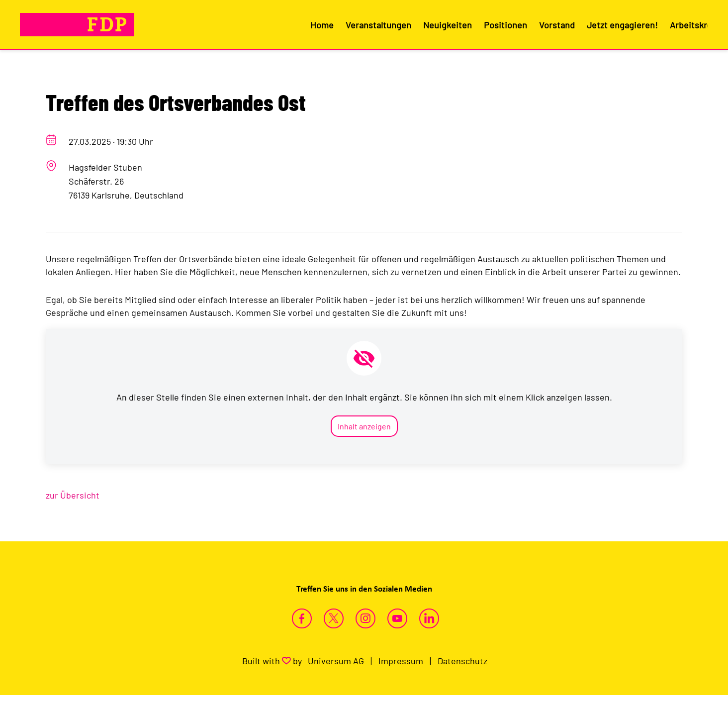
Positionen (505, 25)
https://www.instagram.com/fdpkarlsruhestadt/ (365, 618)
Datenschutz (462, 661)
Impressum (401, 661)
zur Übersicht (73, 495)
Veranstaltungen (378, 25)
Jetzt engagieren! (622, 25)
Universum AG (336, 661)
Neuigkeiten (448, 25)
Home (322, 25)
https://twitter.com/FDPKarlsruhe (334, 618)
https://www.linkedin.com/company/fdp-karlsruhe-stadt (429, 618)
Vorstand (557, 25)
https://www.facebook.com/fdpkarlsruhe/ (302, 618)
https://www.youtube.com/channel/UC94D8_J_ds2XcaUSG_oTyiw (397, 618)
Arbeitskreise (697, 25)
